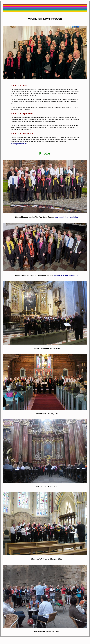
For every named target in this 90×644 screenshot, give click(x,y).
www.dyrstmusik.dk (19, 144)
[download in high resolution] (66, 217)
